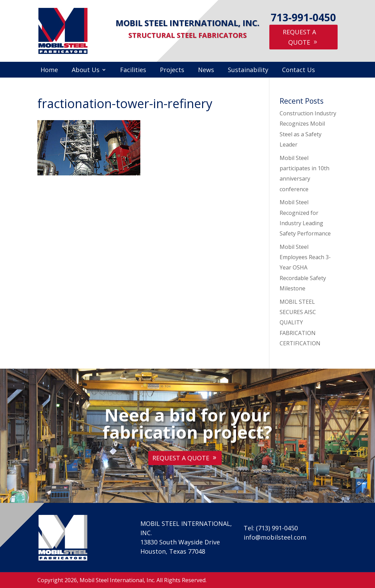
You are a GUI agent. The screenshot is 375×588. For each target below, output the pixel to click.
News (206, 71)
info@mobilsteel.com (275, 537)
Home (49, 71)
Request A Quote (299, 37)
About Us (86, 71)
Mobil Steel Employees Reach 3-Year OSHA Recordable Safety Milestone (305, 268)
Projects (172, 71)
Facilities (133, 71)
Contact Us (298, 71)
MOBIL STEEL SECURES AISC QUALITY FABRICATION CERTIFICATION (300, 323)
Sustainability (248, 71)
